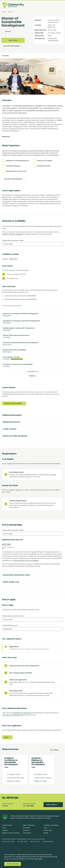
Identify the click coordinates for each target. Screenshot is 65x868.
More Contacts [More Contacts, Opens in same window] (53, 805)
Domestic (8, 31)
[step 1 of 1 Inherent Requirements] (32, 504)
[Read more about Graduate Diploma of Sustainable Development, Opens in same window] (42, 770)
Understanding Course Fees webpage (26, 560)
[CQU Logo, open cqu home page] (13, 5)
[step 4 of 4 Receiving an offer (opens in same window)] (32, 693)
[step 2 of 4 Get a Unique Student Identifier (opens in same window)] (32, 673)
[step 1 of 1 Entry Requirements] (32, 474)
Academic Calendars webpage (12, 234)
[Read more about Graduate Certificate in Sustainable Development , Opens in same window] (15, 770)
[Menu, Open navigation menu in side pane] (61, 5)
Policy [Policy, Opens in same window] (45, 828)
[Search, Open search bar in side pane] (58, 5)
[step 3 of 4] (32, 682)
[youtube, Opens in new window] (23, 847)
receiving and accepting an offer (13, 715)
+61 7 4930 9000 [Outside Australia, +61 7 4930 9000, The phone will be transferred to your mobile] (28, 806)
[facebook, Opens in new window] (4, 847)
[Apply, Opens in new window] (7, 737)
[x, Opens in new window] (18, 847)
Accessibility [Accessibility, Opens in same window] (26, 828)
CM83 (33, 767)
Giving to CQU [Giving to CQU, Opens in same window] (48, 830)
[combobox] (8, 244)
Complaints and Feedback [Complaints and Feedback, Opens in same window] (51, 825)
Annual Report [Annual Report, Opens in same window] (27, 833)
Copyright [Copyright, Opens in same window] (5, 830)
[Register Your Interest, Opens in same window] (13, 46)
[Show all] (32, 376)
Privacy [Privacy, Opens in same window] (4, 828)
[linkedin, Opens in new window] (13, 847)
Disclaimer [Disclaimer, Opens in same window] (26, 830)
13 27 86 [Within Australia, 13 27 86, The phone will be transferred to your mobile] (5, 806)
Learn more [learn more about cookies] (39, 859)
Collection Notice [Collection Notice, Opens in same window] (7, 825)
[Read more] (7, 137)
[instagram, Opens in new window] (9, 847)
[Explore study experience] (14, 179)
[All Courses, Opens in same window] (55, 750)
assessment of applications (22, 713)
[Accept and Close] (13, 864)
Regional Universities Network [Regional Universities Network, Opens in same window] (11, 833)
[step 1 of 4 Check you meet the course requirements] (32, 666)
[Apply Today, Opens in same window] (13, 40)
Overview (7, 56)
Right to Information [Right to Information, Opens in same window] (29, 825)
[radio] (32, 648)
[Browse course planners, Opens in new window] (14, 403)
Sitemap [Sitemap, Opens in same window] (46, 833)
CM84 (6, 767)
